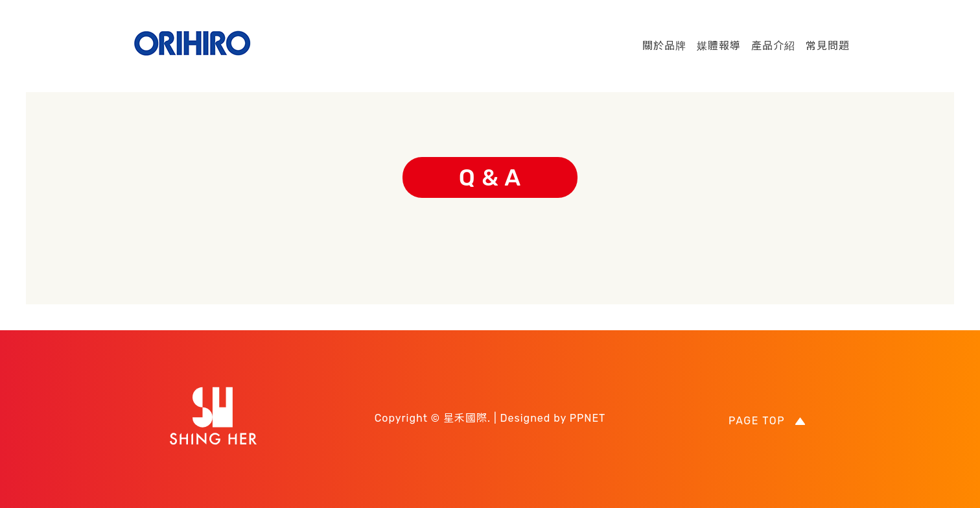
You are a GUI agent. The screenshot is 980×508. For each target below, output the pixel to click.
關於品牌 (664, 46)
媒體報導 (719, 46)
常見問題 (828, 46)
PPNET (588, 418)
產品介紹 (773, 46)
